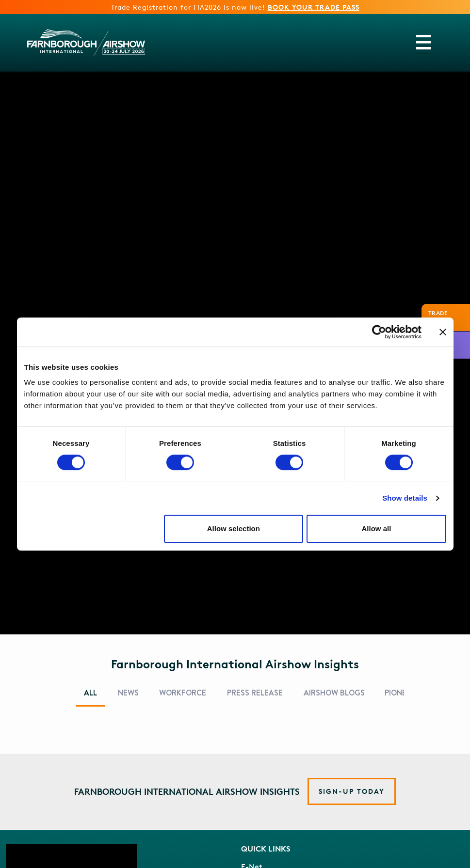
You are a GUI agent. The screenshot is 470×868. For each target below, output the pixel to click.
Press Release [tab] (255, 693)
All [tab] (90, 693)
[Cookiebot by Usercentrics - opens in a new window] (379, 332)
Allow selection (234, 529)
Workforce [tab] (183, 693)
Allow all (377, 529)
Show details (405, 498)
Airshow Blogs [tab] (334, 693)
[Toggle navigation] (423, 42)
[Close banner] (443, 332)
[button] (352, 791)
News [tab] (128, 693)
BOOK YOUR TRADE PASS (314, 7)
